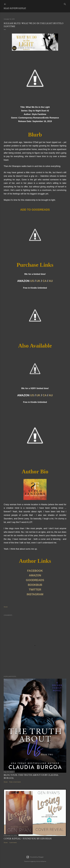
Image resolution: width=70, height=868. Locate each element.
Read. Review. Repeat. (15, 8)
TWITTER (35, 590)
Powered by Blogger (35, 857)
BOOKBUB (35, 585)
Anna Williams (41, 861)
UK (38, 281)
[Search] (65, 4)
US (32, 281)
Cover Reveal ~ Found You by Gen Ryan (28, 839)
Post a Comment (15, 782)
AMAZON (35, 575)
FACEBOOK (35, 571)
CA (45, 281)
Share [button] (6, 607)
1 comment (13, 842)
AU (51, 281)
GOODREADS (35, 580)
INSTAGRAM (35, 594)
